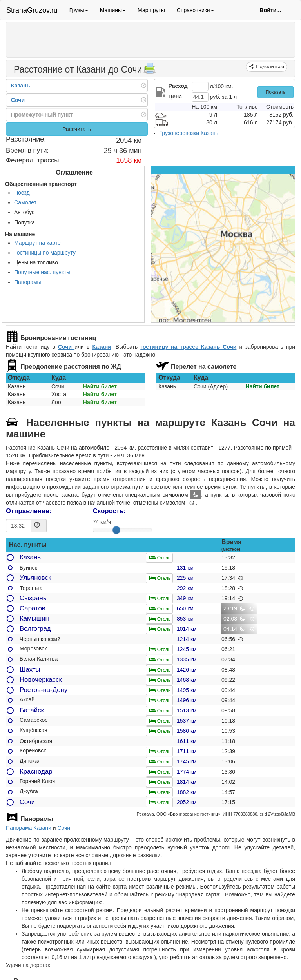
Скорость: (109, 511)
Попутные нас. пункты (42, 272)
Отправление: (29, 511)
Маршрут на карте (37, 243)
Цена (175, 97)
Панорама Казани (29, 828)
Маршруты (151, 10)
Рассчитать (77, 129)
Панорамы (28, 282)
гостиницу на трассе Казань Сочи (188, 347)
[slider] (116, 530)
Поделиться (269, 66)
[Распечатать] (150, 71)
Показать (276, 92)
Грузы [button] (79, 10)
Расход (178, 86)
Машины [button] (113, 10)
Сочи (66, 347)
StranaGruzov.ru (32, 10)
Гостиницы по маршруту (45, 253)
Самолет (25, 202)
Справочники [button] (195, 10)
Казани (102, 347)
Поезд (22, 193)
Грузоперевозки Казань (189, 133)
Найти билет (100, 386)
